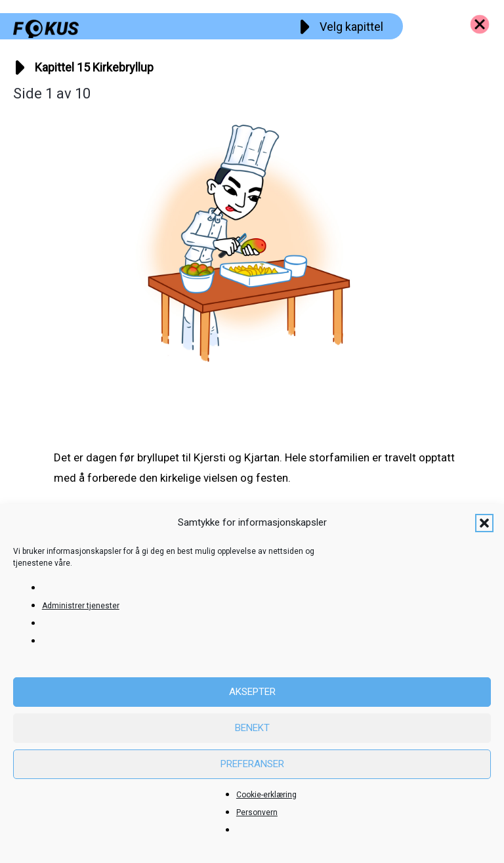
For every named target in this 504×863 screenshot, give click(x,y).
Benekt (252, 728)
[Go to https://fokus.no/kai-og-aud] (480, 24)
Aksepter (252, 692)
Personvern (257, 812)
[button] (484, 523)
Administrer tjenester (81, 606)
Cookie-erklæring (266, 795)
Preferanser (252, 764)
